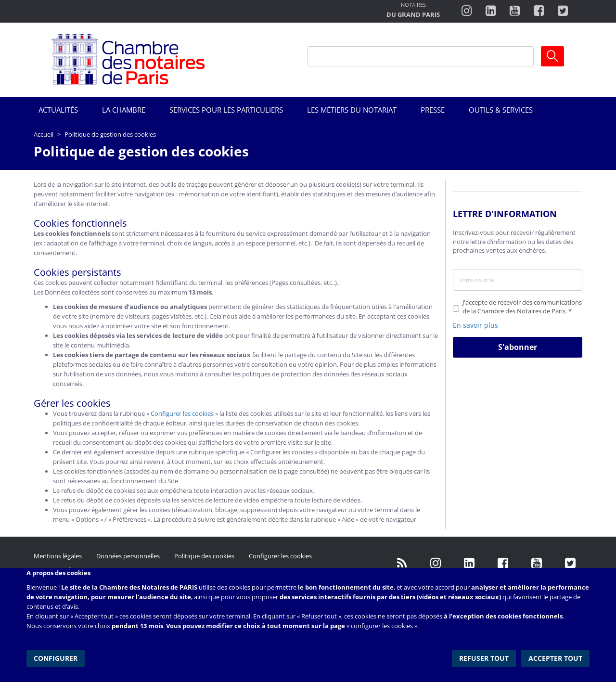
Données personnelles (128, 556)
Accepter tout (555, 658)
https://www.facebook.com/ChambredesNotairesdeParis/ (539, 11)
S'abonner (518, 347)
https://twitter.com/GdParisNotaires (570, 563)
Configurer (56, 658)
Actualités (58, 110)
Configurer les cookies (182, 413)
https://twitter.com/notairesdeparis (563, 11)
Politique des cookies (204, 556)
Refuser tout (484, 658)
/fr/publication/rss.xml (402, 563)
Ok (552, 56)
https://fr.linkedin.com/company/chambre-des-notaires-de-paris (491, 11)
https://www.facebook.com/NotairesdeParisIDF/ (503, 563)
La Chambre (124, 110)
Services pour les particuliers (226, 110)
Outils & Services (501, 110)
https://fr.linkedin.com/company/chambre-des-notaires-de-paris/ (469, 563)
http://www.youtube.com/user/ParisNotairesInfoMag (515, 11)
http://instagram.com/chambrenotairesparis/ (467, 11)
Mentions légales (58, 556)
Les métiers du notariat (352, 110)
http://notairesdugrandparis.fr (413, 11)
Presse (433, 110)
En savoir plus (475, 325)
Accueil (44, 134)
